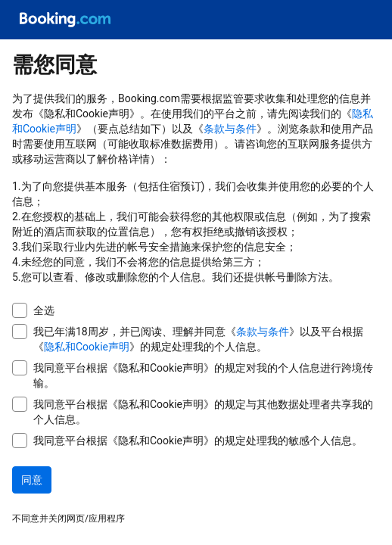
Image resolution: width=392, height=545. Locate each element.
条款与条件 (230, 129)
